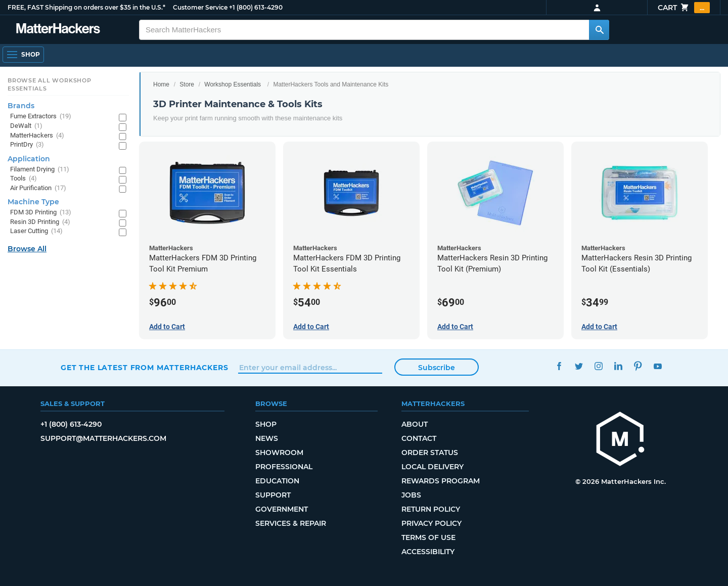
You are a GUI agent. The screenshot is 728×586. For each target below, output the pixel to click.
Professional (284, 467)
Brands (21, 106)
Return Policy (431, 509)
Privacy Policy (431, 523)
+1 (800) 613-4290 (256, 7)
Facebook (559, 366)
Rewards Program (441, 481)
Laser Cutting (36, 231)
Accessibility (428, 552)
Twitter (579, 366)
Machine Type (33, 202)
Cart (684, 8)
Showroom (279, 453)
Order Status (430, 453)
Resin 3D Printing (40, 222)
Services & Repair (291, 523)
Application (29, 159)
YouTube (657, 366)
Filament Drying (40, 170)
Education (277, 481)
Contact (419, 438)
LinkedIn (618, 366)
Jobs (411, 495)
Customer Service (200, 7)
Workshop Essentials (233, 84)
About (415, 424)
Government (282, 509)
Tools (24, 179)
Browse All (27, 249)
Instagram (598, 366)
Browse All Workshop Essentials (50, 84)
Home (161, 84)
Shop (266, 424)
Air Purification (38, 188)
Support (273, 495)
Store (187, 84)
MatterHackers (37, 136)
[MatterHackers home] (58, 30)
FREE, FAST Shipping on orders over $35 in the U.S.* (86, 7)
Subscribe (437, 368)
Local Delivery (433, 467)
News (267, 438)
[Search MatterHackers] (599, 30)
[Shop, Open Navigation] (23, 55)
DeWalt (26, 126)
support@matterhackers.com (103, 438)
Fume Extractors (41, 117)
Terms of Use (428, 537)
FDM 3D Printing (41, 213)
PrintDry (27, 145)
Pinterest (638, 366)
